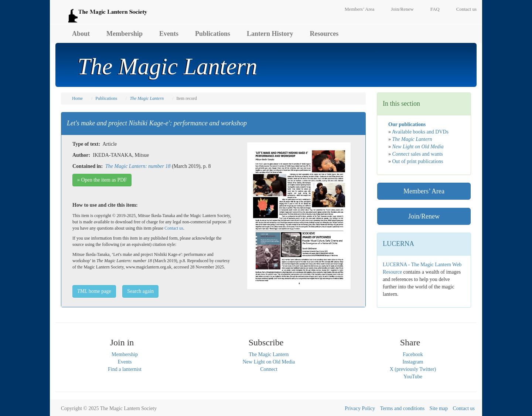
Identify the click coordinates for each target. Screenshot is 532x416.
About (81, 34)
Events (169, 34)
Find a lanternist (125, 369)
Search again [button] (140, 291)
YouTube (413, 377)
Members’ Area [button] (424, 191)
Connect (269, 369)
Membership (125, 34)
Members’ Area (359, 9)
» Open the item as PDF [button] (102, 180)
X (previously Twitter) (413, 369)
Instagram (413, 362)
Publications (213, 34)
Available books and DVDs (420, 132)
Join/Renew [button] (424, 216)
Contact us (466, 9)
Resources (324, 34)
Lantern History (270, 34)
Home (77, 98)
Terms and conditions (402, 408)
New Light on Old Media (269, 362)
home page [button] (94, 291)
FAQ (435, 9)
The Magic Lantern (269, 354)
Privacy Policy (360, 408)
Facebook (413, 354)
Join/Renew (402, 9)
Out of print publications (418, 161)
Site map (439, 408)
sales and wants (418, 154)
